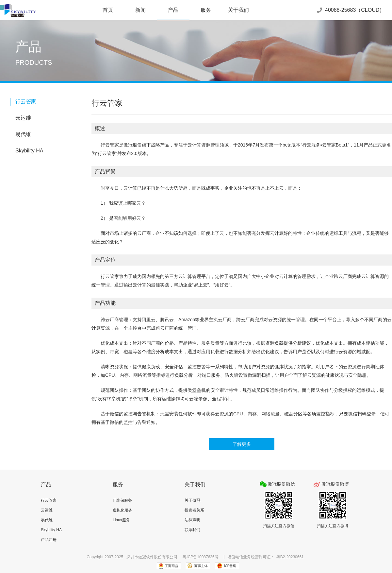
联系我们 (192, 530)
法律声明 (192, 520)
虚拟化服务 (122, 510)
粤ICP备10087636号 (200, 557)
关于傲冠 (192, 500)
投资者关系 (194, 510)
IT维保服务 (122, 500)
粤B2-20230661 (290, 557)
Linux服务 (121, 520)
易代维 (23, 134)
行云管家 (26, 102)
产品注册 (49, 540)
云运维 (23, 118)
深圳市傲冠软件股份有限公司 (152, 557)
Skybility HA (29, 151)
